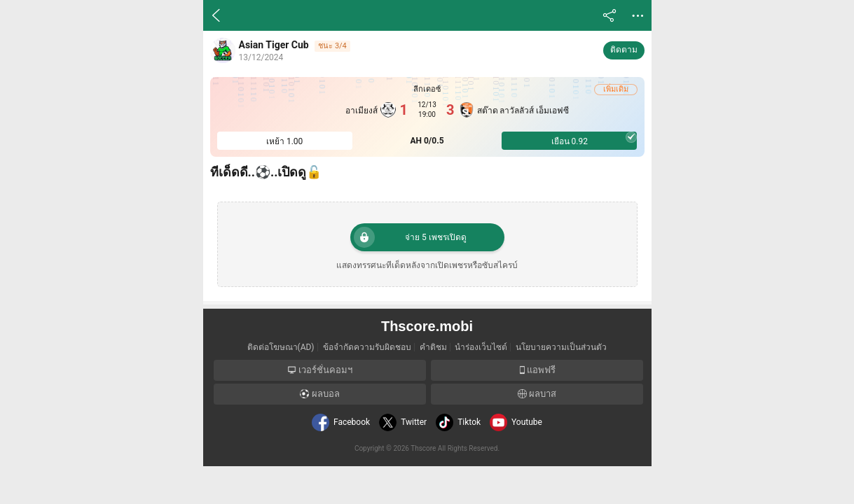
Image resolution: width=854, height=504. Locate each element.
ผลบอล (319, 394)
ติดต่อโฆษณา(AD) (281, 347)
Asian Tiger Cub (274, 45)
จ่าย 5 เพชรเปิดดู (410, 237)
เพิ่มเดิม (616, 89)
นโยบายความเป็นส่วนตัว (561, 347)
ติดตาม (624, 50)
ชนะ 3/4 (332, 46)
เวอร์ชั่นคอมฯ (320, 370)
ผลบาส (537, 394)
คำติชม (433, 347)
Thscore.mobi (427, 326)
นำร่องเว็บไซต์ (481, 347)
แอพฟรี (537, 370)
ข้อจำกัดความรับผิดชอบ (367, 347)
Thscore (423, 448)
